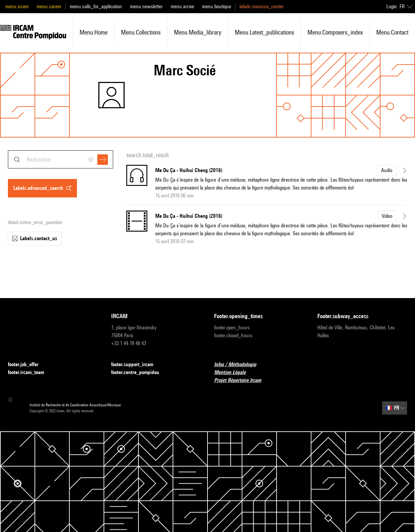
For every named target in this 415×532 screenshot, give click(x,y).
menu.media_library (198, 32)
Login (392, 6)
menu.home (94, 32)
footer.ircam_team (30, 373)
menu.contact (392, 32)
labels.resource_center (262, 6)
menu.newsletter (146, 6)
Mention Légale (234, 373)
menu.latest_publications (264, 32)
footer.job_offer (27, 365)
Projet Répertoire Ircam (242, 380)
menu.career (49, 6)
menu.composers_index (335, 32)
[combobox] (61, 159)
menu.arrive (182, 6)
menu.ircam (17, 6)
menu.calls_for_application (96, 6)
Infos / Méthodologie (239, 365)
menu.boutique (217, 6)
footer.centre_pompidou (139, 373)
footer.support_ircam (136, 365)
